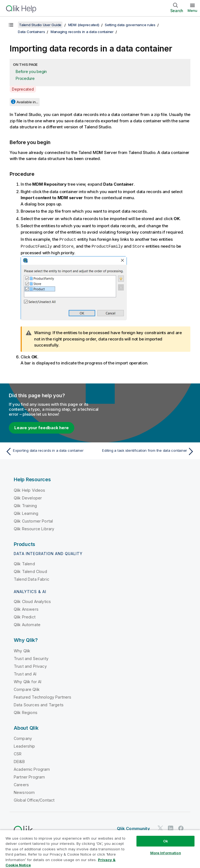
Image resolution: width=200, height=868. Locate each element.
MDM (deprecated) (84, 25)
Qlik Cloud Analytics (32, 601)
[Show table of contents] (11, 25)
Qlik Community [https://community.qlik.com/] (133, 828)
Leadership (24, 746)
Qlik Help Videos (30, 490)
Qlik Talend (24, 563)
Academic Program (32, 769)
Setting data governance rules (130, 25)
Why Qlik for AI (28, 681)
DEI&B (19, 761)
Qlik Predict (25, 616)
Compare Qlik (27, 689)
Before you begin (31, 71)
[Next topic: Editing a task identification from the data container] (149, 451)
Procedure (25, 78)
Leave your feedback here (42, 427)
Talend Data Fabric (31, 579)
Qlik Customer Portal (33, 520)
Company (23, 738)
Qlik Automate (27, 624)
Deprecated (23, 89)
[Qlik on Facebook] (181, 828)
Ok (166, 841)
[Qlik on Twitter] (160, 828)
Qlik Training (25, 505)
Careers (21, 784)
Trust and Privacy (30, 666)
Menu (192, 10)
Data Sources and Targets (39, 704)
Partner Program (29, 776)
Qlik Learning (26, 513)
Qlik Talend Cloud (30, 571)
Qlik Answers (26, 609)
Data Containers (31, 32)
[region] (100, 849)
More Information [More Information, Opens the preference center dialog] (166, 853)
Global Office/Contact (34, 800)
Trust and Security (31, 658)
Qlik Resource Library (34, 528)
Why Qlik (22, 650)
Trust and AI (25, 673)
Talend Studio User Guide (40, 25)
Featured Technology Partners (43, 697)
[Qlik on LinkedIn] (171, 828)
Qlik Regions (26, 712)
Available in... (27, 102)
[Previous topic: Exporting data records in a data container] (51, 451)
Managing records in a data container (82, 32)
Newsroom (24, 792)
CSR (18, 753)
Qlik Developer (28, 497)
